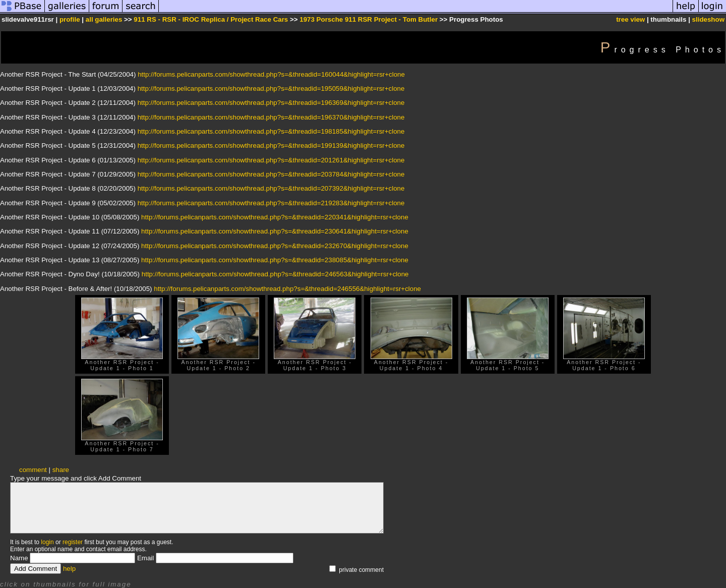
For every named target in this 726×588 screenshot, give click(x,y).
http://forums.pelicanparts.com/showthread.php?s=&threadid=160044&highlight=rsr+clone (271, 74)
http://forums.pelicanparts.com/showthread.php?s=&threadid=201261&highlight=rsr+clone (271, 160)
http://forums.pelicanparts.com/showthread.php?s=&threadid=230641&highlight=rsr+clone (275, 231)
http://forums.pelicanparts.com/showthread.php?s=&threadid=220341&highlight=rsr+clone (275, 217)
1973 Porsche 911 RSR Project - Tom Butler (369, 19)
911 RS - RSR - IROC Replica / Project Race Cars (211, 19)
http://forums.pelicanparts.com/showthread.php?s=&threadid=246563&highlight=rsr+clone (275, 274)
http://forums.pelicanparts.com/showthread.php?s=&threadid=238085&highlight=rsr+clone (275, 260)
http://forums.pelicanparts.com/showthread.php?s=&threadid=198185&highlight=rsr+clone (271, 131)
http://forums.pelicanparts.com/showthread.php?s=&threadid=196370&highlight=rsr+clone (271, 117)
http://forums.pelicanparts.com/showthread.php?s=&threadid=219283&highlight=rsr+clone (271, 203)
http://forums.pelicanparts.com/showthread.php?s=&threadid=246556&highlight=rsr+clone (287, 289)
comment (33, 470)
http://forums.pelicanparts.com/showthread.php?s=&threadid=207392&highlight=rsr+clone (271, 188)
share (61, 470)
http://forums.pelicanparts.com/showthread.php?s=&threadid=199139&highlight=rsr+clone (271, 145)
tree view (630, 19)
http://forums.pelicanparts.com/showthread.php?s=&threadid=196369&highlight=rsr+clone (271, 103)
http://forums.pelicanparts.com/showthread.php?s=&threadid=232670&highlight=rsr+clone (275, 246)
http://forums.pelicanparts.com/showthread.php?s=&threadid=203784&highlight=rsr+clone (271, 174)
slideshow (708, 19)
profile (70, 19)
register (73, 542)
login (47, 542)
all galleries (104, 19)
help (69, 569)
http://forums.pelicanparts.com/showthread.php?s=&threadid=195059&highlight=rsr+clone (271, 89)
